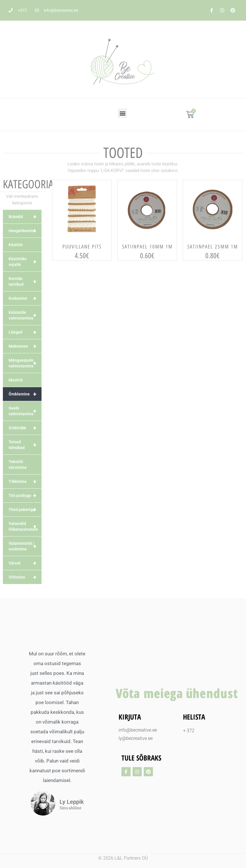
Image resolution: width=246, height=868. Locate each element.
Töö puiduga (25, 495)
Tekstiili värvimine (18, 465)
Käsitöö (16, 245)
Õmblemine (25, 394)
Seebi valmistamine (25, 411)
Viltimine (25, 577)
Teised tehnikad (25, 445)
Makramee (25, 346)
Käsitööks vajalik (25, 262)
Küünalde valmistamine (25, 315)
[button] (122, 113)
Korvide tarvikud (25, 281)
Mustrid (16, 380)
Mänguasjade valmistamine (25, 363)
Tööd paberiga (25, 510)
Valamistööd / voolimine (25, 546)
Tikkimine (25, 481)
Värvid (25, 563)
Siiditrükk (25, 428)
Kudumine (25, 298)
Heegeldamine (25, 231)
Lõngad (25, 332)
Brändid (25, 217)
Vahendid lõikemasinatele (25, 526)
